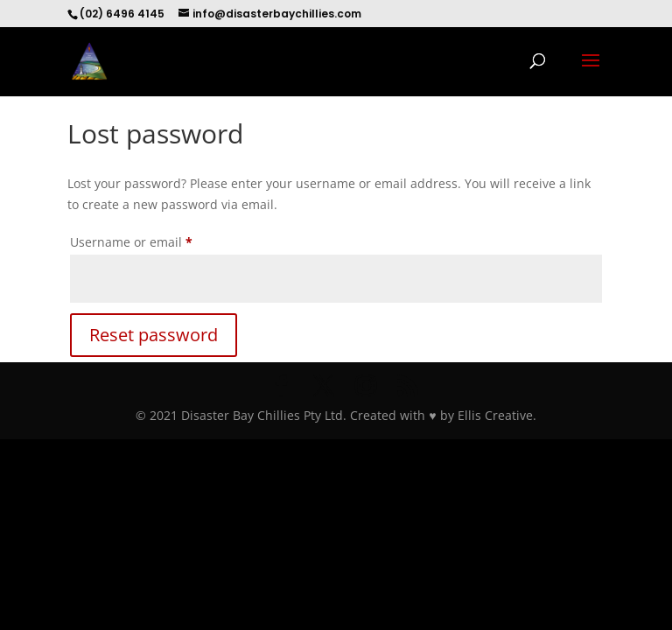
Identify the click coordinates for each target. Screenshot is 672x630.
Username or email (158, 240)
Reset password (154, 335)
